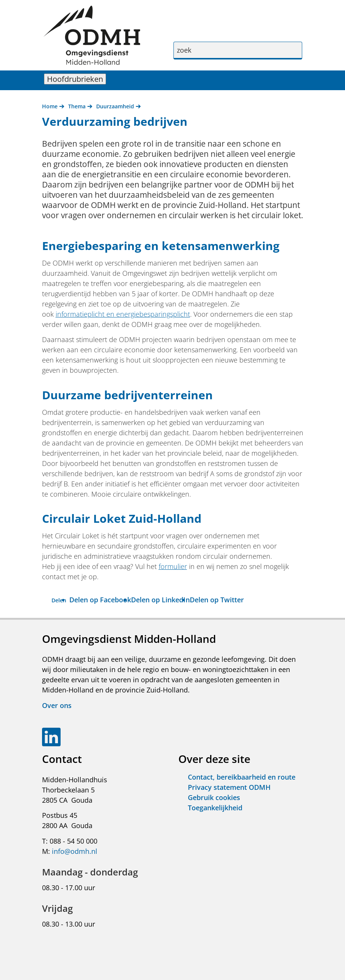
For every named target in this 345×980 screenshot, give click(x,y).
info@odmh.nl (75, 851)
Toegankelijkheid (215, 808)
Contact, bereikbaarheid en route (242, 777)
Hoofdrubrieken (76, 79)
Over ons (57, 705)
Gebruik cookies (214, 797)
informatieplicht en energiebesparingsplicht (123, 314)
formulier (173, 566)
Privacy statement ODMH (229, 787)
